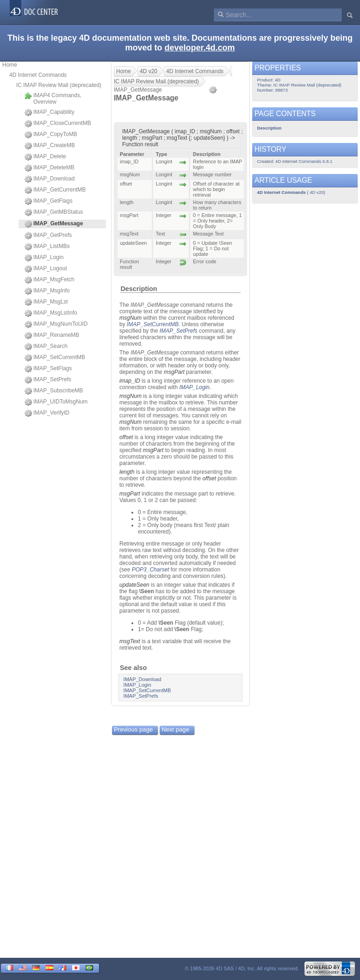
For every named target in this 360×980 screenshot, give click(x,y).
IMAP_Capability (50, 112)
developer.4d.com (199, 48)
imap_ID (130, 381)
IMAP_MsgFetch (50, 280)
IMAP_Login (44, 258)
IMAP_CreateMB (50, 146)
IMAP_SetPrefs (48, 380)
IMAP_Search (46, 347)
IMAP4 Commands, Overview (53, 99)
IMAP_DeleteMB (50, 168)
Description (139, 289)
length (127, 472)
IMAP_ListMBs (47, 247)
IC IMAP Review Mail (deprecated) (59, 85)
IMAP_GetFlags (49, 201)
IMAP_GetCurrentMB (55, 190)
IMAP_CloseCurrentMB (58, 124)
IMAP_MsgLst (46, 302)
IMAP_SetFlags (48, 369)
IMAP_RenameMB (52, 335)
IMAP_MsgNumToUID (56, 324)
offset (126, 437)
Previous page (133, 729)
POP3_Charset (151, 570)
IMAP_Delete (45, 157)
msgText (130, 641)
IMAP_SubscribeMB (54, 391)
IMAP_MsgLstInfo (51, 313)
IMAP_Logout (46, 269)
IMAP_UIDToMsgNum (56, 402)
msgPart (174, 372)
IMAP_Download (50, 179)
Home (10, 65)
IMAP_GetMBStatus (54, 212)
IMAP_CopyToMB (51, 135)
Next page (175, 729)
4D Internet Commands (38, 75)
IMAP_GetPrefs (48, 236)
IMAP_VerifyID (47, 413)
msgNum (130, 318)
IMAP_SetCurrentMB (55, 358)
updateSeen (134, 585)
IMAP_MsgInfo (47, 291)
